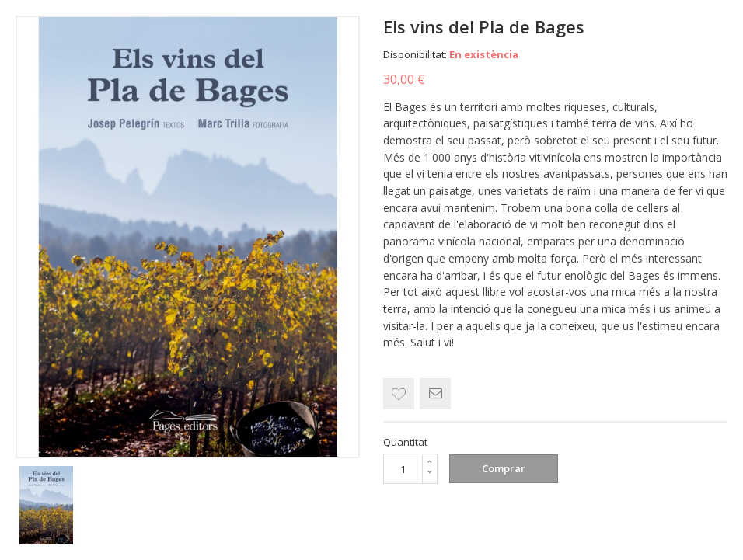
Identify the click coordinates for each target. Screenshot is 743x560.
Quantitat (405, 442)
